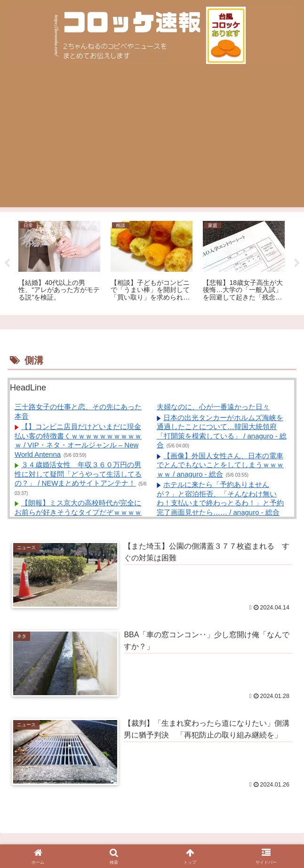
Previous (7, 263)
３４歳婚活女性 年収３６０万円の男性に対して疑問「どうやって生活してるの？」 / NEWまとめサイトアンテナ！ (78, 474)
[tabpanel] (59, 262)
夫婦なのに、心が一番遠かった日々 (213, 407)
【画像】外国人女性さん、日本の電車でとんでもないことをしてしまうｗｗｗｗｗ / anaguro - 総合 (220, 465)
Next (297, 263)
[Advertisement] (152, 141)
